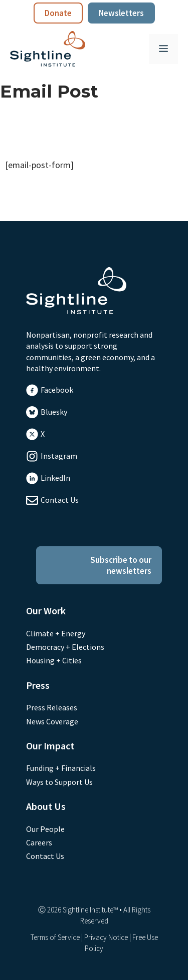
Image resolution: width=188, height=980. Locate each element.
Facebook (57, 390)
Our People (45, 829)
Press (38, 685)
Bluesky (54, 412)
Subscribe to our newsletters (121, 565)
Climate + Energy (56, 633)
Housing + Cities (54, 660)
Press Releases (52, 707)
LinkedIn (55, 478)
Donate (58, 13)
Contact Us (60, 500)
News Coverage (52, 721)
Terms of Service (55, 937)
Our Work (46, 611)
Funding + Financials (61, 768)
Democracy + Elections (65, 647)
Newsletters (121, 13)
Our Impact (50, 746)
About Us (46, 806)
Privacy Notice (106, 937)
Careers (39, 842)
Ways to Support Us (59, 782)
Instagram (59, 456)
